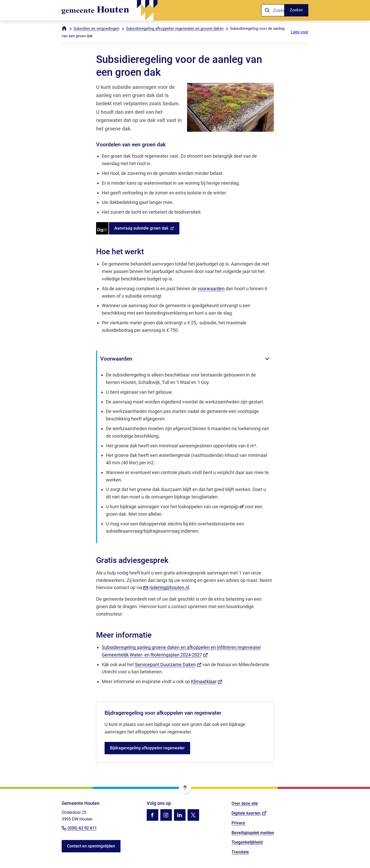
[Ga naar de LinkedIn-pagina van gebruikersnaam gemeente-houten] (180, 815)
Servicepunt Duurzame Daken (168, 664)
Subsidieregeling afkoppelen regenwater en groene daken (175, 29)
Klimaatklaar (207, 681)
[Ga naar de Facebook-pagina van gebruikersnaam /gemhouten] (152, 815)
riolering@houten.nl (166, 587)
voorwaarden (211, 289)
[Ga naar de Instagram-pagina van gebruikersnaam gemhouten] (166, 815)
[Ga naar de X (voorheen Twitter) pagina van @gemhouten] (193, 815)
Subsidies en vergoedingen (96, 29)
